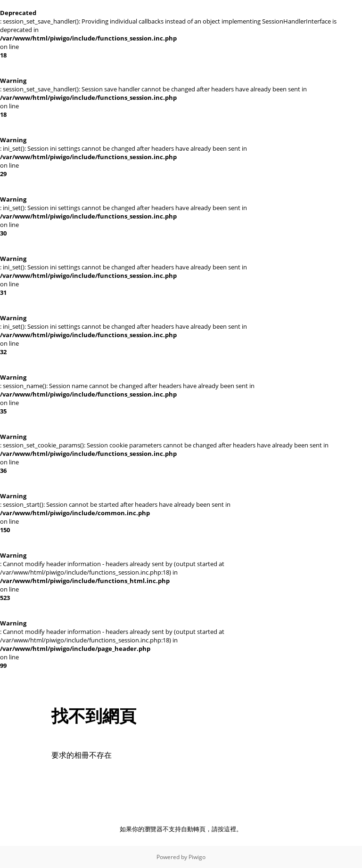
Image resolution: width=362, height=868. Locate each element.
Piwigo (197, 857)
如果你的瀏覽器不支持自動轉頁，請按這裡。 (181, 829)
